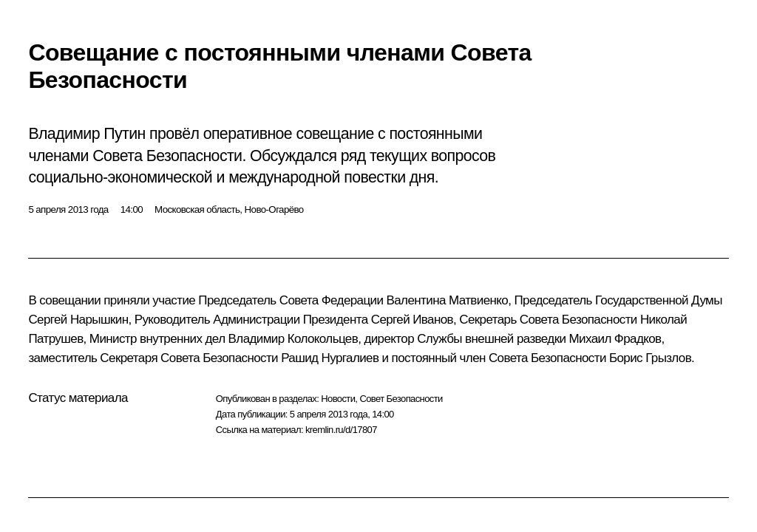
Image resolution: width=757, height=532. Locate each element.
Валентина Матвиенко (448, 300)
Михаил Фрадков (615, 339)
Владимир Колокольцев (293, 339)
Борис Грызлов (650, 358)
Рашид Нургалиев (330, 358)
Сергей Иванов (412, 320)
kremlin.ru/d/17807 (341, 430)
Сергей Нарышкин (78, 320)
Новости (338, 399)
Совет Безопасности (401, 399)
